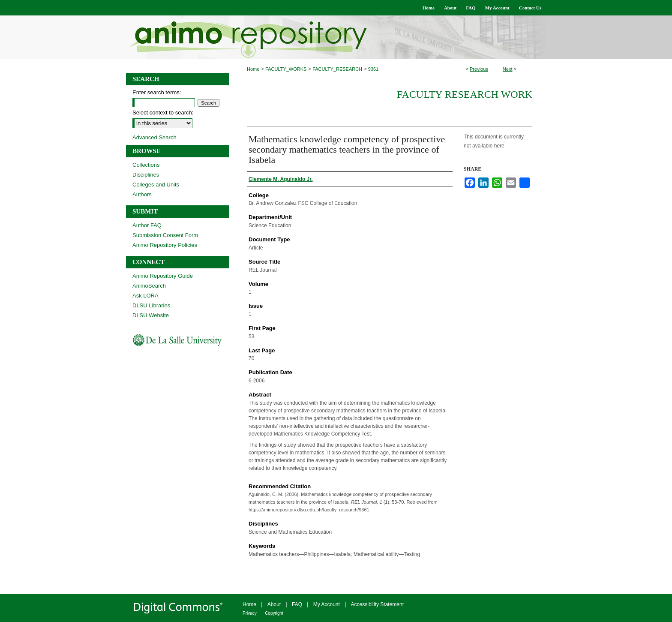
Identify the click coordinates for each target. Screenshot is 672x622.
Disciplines (146, 175)
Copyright (274, 613)
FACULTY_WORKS (286, 69)
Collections (146, 165)
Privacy (250, 613)
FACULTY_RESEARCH (337, 69)
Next (508, 69)
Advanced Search (154, 137)
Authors (142, 194)
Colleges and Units (156, 185)
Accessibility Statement (377, 604)
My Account (327, 604)
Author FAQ (147, 225)
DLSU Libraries (151, 305)
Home (253, 69)
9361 (373, 69)
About (274, 604)
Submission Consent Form (165, 235)
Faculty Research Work (465, 94)
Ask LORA (145, 296)
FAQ (297, 604)
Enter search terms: (157, 92)
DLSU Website (151, 315)
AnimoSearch (149, 286)
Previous (479, 69)
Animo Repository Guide (163, 276)
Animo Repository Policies (165, 245)
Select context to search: (163, 113)
